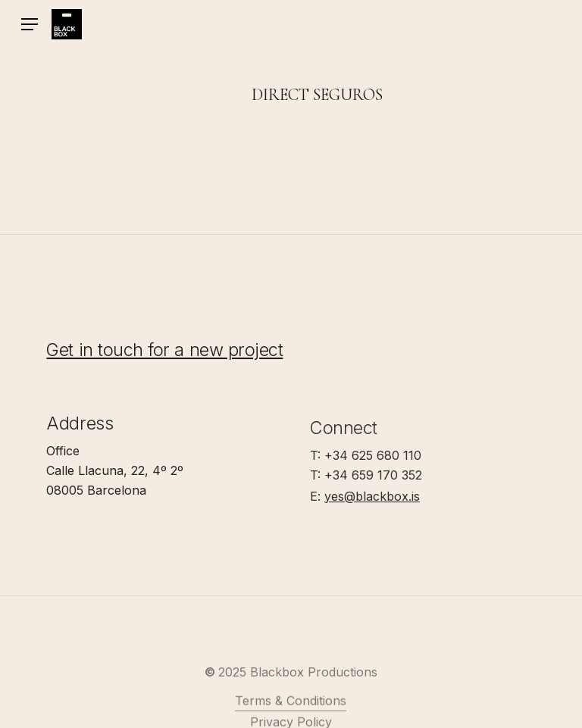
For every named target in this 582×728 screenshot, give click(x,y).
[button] (30, 25)
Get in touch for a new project (164, 352)
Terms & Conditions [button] (291, 715)
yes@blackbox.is (372, 501)
